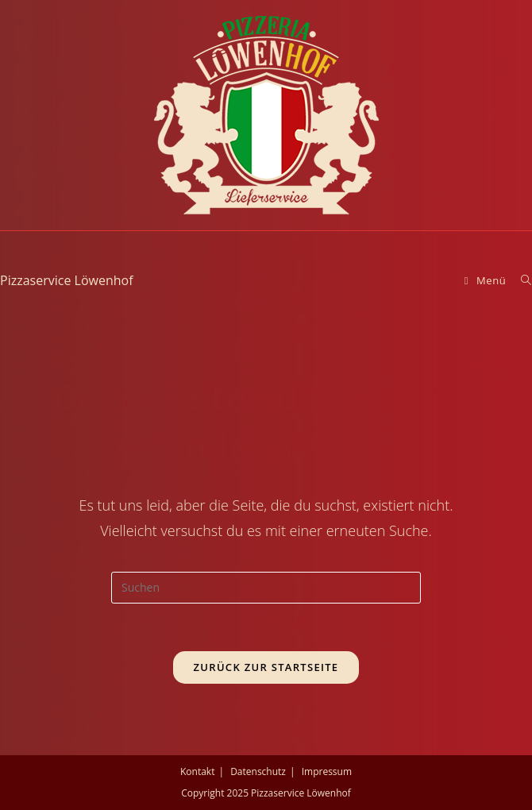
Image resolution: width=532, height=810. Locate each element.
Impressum (327, 771)
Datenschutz (258, 771)
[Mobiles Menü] (487, 280)
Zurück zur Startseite (266, 667)
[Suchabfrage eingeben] (266, 588)
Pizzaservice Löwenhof (67, 280)
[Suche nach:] (520, 280)
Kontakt (197, 771)
